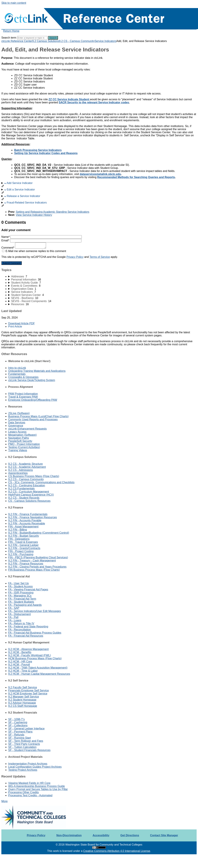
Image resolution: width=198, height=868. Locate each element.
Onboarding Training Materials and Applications (37, 371)
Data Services (17, 423)
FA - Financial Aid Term (22, 599)
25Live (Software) (19, 413)
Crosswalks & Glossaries (23, 377)
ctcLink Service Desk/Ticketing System (32, 380)
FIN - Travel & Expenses (23, 542)
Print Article (15, 327)
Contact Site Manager (164, 835)
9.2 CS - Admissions (21, 470)
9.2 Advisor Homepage (22, 703)
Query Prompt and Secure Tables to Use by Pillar (38, 789)
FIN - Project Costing (21, 551)
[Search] (32, 38)
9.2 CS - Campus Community (77, 41)
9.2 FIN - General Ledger (23, 545)
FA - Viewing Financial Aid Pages (28, 589)
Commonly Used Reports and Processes (33, 419)
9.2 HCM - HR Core (20, 662)
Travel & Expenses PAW (23, 397)
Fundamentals (17, 374)
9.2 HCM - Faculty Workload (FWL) (30, 655)
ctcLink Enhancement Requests (27, 429)
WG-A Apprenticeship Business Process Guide (37, 786)
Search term (9, 38)
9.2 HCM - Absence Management (28, 649)
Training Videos (18, 450)
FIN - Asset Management (23, 527)
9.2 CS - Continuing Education (27, 485)
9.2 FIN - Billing (18, 530)
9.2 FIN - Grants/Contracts (24, 548)
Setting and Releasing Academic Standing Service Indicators (52, 212)
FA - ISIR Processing (21, 593)
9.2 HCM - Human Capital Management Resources (39, 674)
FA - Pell (13, 617)
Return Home (11, 31)
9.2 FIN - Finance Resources (26, 564)
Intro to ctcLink (17, 368)
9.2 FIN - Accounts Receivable (27, 523)
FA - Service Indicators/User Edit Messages (35, 611)
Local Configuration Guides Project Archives (35, 767)
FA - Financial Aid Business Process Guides (35, 633)
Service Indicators (105, 41)
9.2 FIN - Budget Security (24, 536)
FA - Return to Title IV (21, 623)
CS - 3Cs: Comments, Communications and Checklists (41, 482)
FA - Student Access (20, 586)
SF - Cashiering (18, 722)
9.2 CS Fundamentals (21, 489)
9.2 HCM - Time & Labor (23, 671)
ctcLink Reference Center (17, 41)
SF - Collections (18, 725)
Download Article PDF (22, 323)
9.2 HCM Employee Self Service (28, 694)
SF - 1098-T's (16, 719)
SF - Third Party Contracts (24, 744)
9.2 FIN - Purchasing (21, 554)
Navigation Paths (19, 438)
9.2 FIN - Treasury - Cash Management (32, 561)
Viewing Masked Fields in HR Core (29, 783)
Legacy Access (17, 432)
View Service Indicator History (34, 215)
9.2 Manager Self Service (24, 697)
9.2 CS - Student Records (24, 498)
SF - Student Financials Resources (29, 750)
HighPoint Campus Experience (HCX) (31, 495)
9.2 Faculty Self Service (23, 687)
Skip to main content (14, 3)
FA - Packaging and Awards (25, 605)
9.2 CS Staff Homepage (23, 706)
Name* (42, 237)
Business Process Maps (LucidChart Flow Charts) (38, 416)
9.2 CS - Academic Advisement (27, 467)
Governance (16, 426)
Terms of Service (100, 257)
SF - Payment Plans (20, 732)
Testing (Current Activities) (24, 447)
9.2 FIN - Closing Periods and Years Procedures (37, 567)
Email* (41, 240)
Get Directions (130, 835)
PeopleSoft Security (20, 441)
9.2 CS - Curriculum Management (29, 492)
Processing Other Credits (24, 792)
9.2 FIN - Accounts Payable (25, 520)
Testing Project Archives (23, 770)
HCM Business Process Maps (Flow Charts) (35, 658)
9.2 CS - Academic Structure (25, 464)
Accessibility (101, 835)
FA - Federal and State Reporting (28, 627)
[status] (99, 61)
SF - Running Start (20, 738)
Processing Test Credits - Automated (30, 795)
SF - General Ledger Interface (26, 729)
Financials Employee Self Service (28, 690)
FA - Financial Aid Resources (26, 636)
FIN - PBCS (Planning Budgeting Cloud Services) (38, 557)
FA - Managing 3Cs (20, 596)
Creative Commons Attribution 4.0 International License (117, 851)
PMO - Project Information (24, 444)
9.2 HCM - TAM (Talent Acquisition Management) (38, 668)
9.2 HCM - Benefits (20, 652)
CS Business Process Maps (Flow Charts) (34, 476)
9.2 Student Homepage (22, 700)
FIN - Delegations (19, 539)
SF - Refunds (16, 735)
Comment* (24, 248)
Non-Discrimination (69, 835)
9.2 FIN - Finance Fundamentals (28, 514)
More (4, 801)
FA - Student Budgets (21, 602)
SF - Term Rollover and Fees (26, 741)
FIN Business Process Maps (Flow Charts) (34, 570)
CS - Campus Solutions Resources (29, 501)
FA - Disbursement (19, 614)
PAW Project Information (23, 394)
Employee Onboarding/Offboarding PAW (33, 400)
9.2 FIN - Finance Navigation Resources (33, 517)
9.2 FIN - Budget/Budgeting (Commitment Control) (39, 533)
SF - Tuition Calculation (22, 747)
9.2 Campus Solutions (46, 41)
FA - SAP (14, 608)
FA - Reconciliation (20, 630)
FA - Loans (15, 620)
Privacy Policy (75, 257)
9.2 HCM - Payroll (19, 665)
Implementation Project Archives (28, 764)
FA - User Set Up (18, 583)
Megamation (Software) (22, 435)
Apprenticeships (18, 473)
